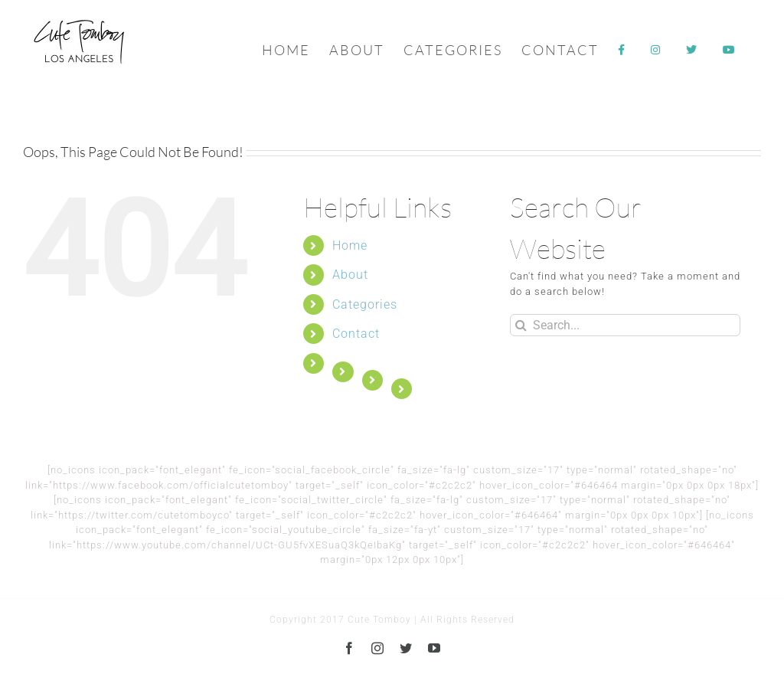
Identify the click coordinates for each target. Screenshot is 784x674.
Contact (356, 334)
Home (350, 245)
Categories (365, 304)
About (350, 275)
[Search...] (625, 325)
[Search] (521, 325)
